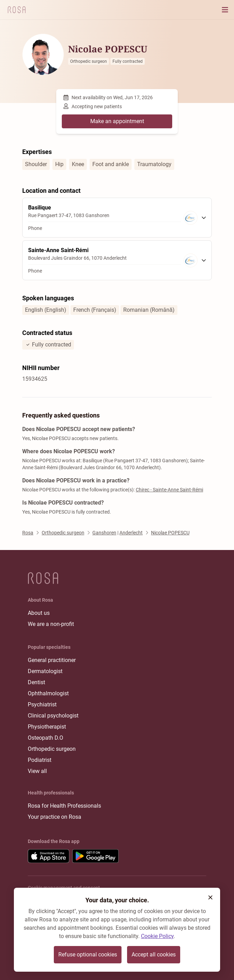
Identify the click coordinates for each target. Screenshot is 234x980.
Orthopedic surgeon (52, 749)
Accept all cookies (154, 955)
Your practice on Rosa (55, 817)
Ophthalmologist (48, 693)
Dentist (36, 682)
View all (37, 771)
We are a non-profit (51, 624)
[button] (210, 897)
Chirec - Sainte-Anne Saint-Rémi (169, 490)
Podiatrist (40, 760)
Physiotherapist (47, 727)
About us (39, 613)
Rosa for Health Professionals (64, 806)
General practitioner (52, 660)
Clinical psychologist (53, 716)
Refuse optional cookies (88, 955)
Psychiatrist (42, 704)
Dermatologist (45, 671)
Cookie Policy (157, 936)
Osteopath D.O (45, 738)
